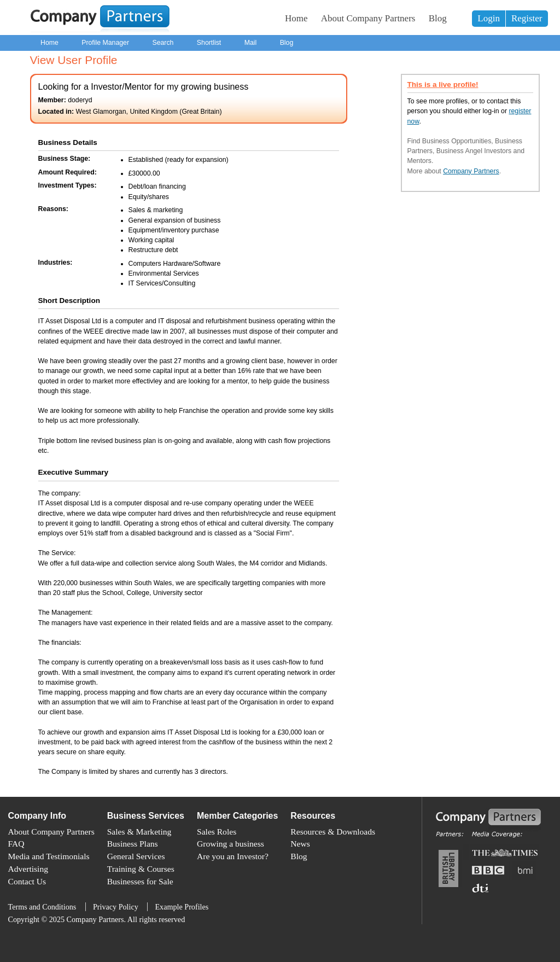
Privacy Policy (116, 907)
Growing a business (231, 844)
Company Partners (471, 171)
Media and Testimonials (49, 856)
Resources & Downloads (333, 832)
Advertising (28, 869)
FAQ (16, 844)
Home (296, 18)
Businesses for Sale (140, 881)
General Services (136, 856)
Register (527, 18)
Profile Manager (105, 43)
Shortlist (209, 43)
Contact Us (27, 881)
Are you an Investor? (233, 856)
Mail (251, 43)
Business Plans (133, 844)
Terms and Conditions (42, 907)
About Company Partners (368, 18)
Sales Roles (217, 832)
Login (489, 18)
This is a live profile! (443, 84)
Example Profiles (182, 907)
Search (163, 43)
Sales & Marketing (139, 832)
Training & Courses (141, 869)
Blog (438, 18)
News (300, 844)
